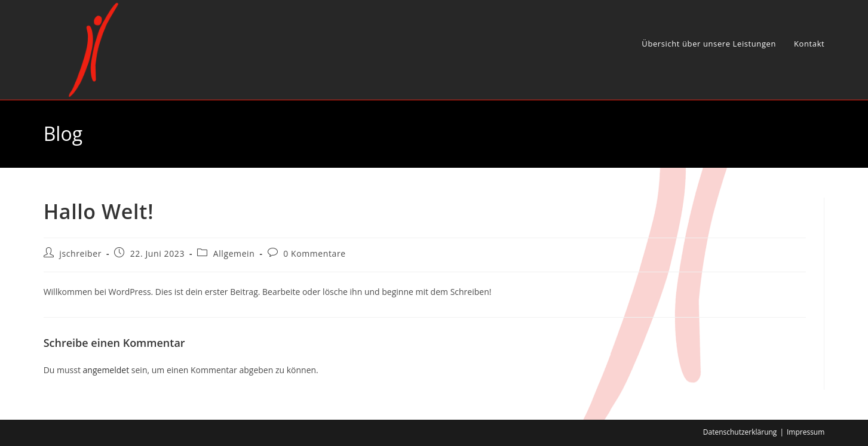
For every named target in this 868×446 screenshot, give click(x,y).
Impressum (806, 432)
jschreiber (80, 253)
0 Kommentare (315, 253)
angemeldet (106, 370)
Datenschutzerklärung (740, 432)
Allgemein (234, 253)
